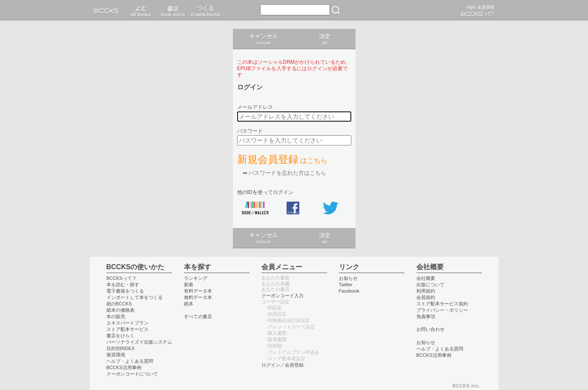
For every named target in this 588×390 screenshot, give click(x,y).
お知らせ (348, 278)
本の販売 (116, 316)
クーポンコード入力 (283, 296)
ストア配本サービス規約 (442, 304)
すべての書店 (198, 316)
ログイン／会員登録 (283, 365)
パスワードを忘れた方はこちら (287, 173)
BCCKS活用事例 (124, 367)
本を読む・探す (123, 285)
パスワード (250, 131)
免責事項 (426, 316)
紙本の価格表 (120, 310)
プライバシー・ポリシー (442, 310)
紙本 (189, 304)
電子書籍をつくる (125, 291)
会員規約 (426, 297)
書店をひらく (120, 336)
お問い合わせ (430, 329)
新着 (189, 285)
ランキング (196, 278)
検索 (336, 10)
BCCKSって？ (122, 278)
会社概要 (426, 278)
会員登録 (486, 7)
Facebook (349, 291)
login (471, 7)
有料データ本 (198, 291)
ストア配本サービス (128, 329)
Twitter (346, 285)
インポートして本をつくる (135, 297)
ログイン (325, 39)
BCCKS (108, 10)
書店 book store (172, 10)
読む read (141, 10)
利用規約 (426, 291)
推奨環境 (116, 355)
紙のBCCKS (119, 304)
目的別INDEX (121, 348)
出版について (430, 285)
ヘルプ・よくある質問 (130, 361)
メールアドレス (255, 107)
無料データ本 (198, 297)
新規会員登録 (282, 159)
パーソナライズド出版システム (139, 342)
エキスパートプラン (128, 323)
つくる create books (205, 10)
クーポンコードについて (132, 374)
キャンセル (264, 39)
